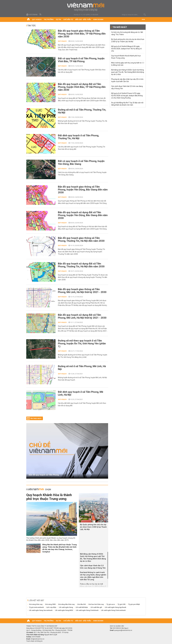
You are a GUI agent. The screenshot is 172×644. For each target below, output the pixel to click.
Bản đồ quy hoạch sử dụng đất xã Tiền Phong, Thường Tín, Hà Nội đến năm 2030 (81, 265)
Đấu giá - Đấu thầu (83, 19)
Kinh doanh (98, 19)
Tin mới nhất (120, 27)
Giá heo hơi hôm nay (96, 604)
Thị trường (49, 19)
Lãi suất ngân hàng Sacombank (41, 610)
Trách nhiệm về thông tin (34, 641)
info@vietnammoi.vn (37, 639)
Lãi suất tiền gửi (96, 607)
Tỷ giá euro (111, 604)
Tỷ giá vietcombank (36, 607)
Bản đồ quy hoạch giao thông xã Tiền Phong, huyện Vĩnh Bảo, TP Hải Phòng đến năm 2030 (82, 34)
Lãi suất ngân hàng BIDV (64, 610)
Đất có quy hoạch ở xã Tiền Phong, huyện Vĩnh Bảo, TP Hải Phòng (81, 60)
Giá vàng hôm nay (36, 604)
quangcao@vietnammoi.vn (123, 630)
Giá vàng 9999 (50, 604)
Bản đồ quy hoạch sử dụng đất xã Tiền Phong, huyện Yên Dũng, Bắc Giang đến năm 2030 (83, 215)
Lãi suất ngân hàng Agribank (115, 607)
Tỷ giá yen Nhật (134, 604)
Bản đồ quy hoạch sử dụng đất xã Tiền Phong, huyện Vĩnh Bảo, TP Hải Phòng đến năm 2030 (82, 87)
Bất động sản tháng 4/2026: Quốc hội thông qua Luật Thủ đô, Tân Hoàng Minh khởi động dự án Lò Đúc (93, 558)
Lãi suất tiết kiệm (82, 607)
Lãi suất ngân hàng (66, 607)
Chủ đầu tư (68, 19)
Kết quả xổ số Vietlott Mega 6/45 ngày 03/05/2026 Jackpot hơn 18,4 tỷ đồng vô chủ (126, 49)
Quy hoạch (37, 19)
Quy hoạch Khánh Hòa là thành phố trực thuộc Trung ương (49, 497)
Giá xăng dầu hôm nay (66, 604)
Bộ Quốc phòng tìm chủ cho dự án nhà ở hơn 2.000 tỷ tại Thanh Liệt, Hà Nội (93, 527)
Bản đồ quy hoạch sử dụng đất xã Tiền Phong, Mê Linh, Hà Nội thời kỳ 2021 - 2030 (82, 316)
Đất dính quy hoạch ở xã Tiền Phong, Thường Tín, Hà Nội (78, 137)
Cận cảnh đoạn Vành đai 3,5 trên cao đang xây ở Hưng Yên (93, 567)
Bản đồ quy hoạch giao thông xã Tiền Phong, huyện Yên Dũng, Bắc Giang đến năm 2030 (83, 190)
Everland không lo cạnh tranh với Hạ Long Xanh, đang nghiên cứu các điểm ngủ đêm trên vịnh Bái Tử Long (93, 576)
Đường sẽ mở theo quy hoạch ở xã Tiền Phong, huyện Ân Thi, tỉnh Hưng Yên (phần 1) (82, 343)
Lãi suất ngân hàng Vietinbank (87, 610)
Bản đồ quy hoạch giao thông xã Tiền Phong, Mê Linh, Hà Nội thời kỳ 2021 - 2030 (82, 291)
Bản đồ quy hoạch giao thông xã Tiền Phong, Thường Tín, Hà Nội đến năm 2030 (81, 239)
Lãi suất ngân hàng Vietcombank (113, 610)
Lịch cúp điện (51, 607)
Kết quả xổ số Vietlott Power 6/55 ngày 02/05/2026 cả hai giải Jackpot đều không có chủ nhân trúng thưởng (127, 96)
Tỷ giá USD (122, 604)
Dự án (59, 19)
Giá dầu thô (82, 604)
